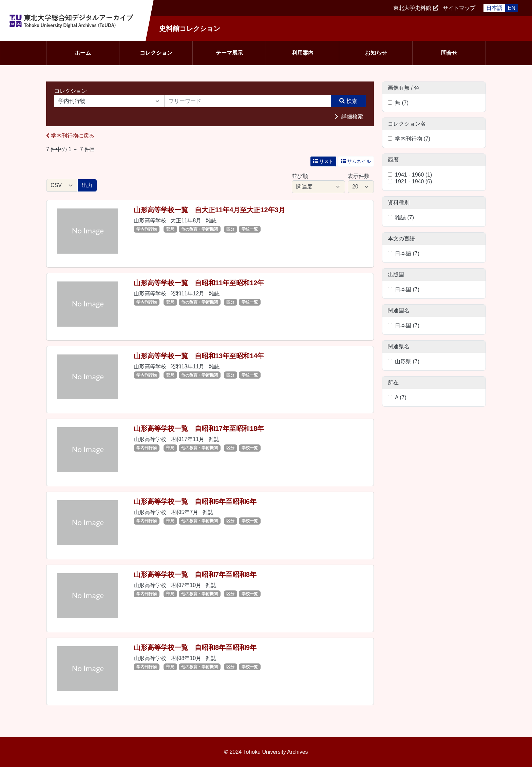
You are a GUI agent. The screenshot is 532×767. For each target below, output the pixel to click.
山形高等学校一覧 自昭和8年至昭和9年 (195, 647)
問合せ (449, 53)
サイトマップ (459, 8)
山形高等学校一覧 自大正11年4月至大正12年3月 (210, 210)
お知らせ (376, 53)
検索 (352, 101)
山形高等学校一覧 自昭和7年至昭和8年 (195, 574)
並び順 (300, 176)
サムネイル (356, 161)
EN (512, 8)
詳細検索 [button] (351, 117)
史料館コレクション (190, 29)
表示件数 (359, 176)
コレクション (156, 53)
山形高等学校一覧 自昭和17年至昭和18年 (199, 428)
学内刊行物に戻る (70, 136)
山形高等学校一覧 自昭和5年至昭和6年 (195, 501)
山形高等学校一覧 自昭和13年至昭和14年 (199, 356)
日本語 (494, 8)
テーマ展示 (229, 53)
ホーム (83, 53)
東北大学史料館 (412, 8)
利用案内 (303, 53)
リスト (323, 161)
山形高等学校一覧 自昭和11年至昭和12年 (199, 283)
